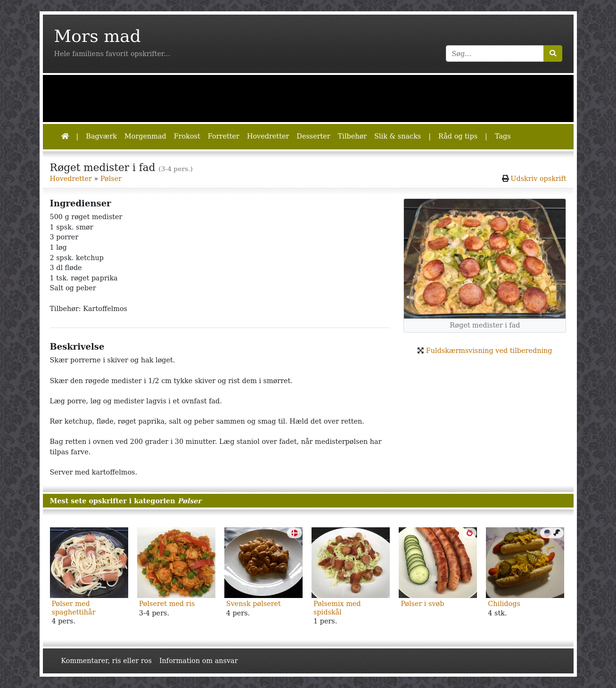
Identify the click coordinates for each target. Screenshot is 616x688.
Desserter (313, 136)
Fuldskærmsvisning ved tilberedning (489, 351)
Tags (503, 136)
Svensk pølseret (254, 604)
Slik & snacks (398, 136)
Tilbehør (352, 136)
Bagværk (101, 136)
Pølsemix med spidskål (337, 608)
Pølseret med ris (167, 604)
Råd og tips (458, 136)
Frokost (187, 136)
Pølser (111, 179)
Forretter (224, 136)
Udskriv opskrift (538, 179)
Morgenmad (145, 136)
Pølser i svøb (422, 604)
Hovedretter (268, 136)
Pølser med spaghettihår (74, 608)
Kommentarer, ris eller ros (107, 661)
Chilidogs (504, 604)
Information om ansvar (199, 661)
